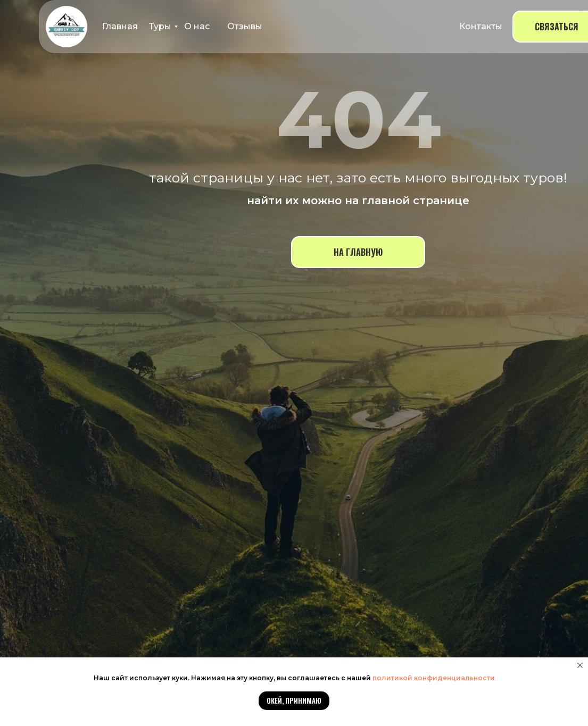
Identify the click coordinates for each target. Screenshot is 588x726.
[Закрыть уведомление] (580, 665)
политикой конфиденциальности (434, 678)
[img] (67, 27)
